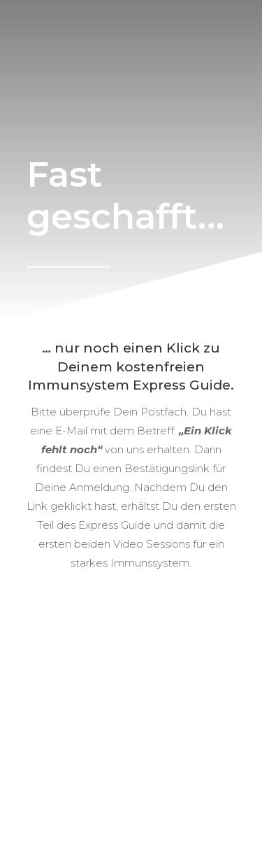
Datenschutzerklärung (133, 803)
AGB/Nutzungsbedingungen (96, 787)
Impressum (195, 787)
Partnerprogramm (176, 770)
